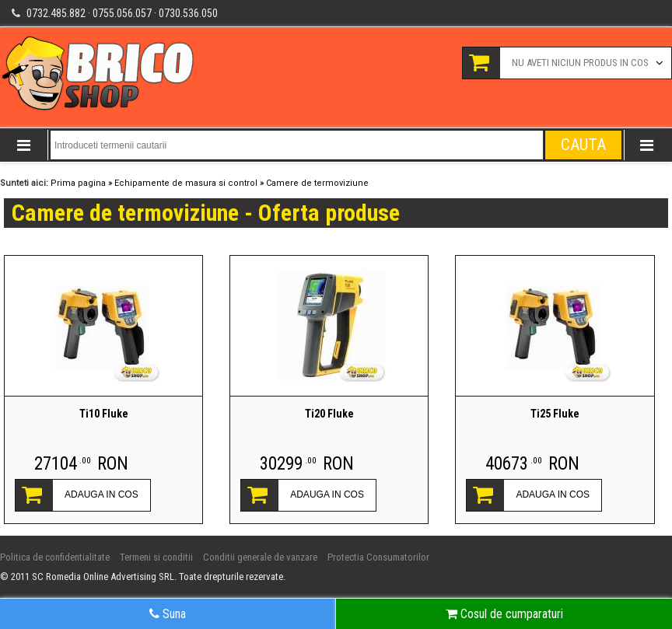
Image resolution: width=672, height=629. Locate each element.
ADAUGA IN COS (101, 494)
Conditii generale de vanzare (260, 557)
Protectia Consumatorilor (378, 557)
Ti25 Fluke (555, 414)
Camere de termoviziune (317, 183)
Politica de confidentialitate (55, 557)
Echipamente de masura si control (186, 183)
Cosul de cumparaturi (504, 614)
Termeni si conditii (156, 557)
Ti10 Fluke (104, 414)
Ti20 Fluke (329, 414)
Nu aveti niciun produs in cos (580, 63)
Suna (168, 614)
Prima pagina (78, 183)
